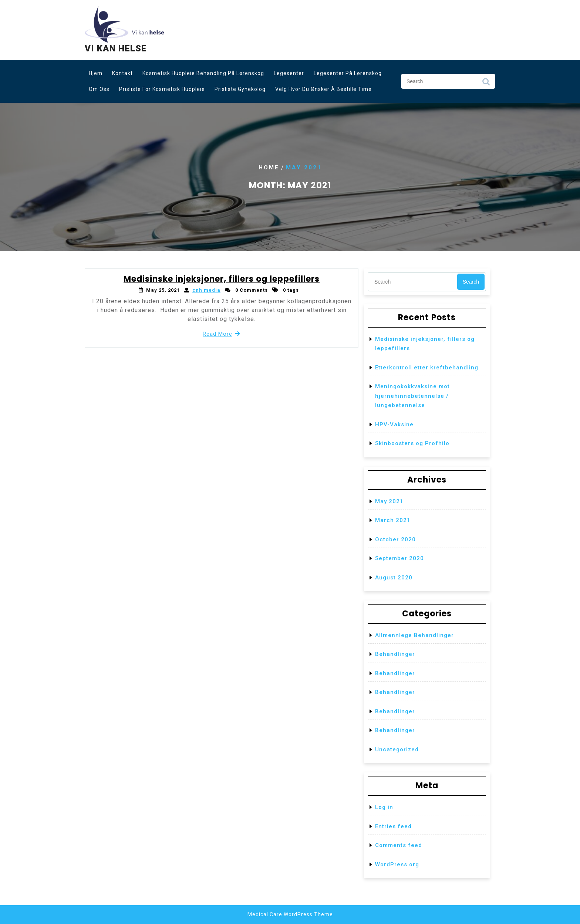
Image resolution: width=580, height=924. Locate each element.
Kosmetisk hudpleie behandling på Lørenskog (203, 73)
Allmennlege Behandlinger (414, 635)
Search (486, 84)
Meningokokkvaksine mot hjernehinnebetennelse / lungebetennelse (412, 396)
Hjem (96, 73)
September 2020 (399, 558)
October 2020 (395, 539)
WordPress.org (397, 864)
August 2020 (394, 578)
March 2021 (393, 520)
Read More (222, 334)
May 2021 (389, 501)
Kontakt (122, 73)
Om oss (99, 89)
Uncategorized (397, 749)
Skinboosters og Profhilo (412, 443)
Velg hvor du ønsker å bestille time (323, 89)
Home (269, 167)
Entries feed (393, 826)
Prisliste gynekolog (240, 89)
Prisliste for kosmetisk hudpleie (162, 89)
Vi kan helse (116, 48)
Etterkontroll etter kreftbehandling (427, 368)
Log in (384, 807)
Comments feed (399, 845)
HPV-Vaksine (394, 424)
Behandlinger (395, 654)
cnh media (206, 290)
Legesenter (289, 73)
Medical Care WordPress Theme (290, 914)
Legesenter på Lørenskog (348, 73)
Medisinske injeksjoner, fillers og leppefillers (222, 279)
